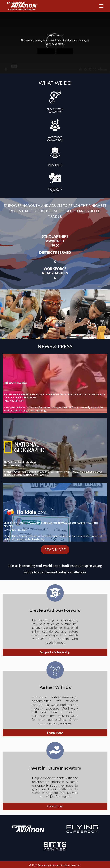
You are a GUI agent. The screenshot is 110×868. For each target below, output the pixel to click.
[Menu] (101, 6)
